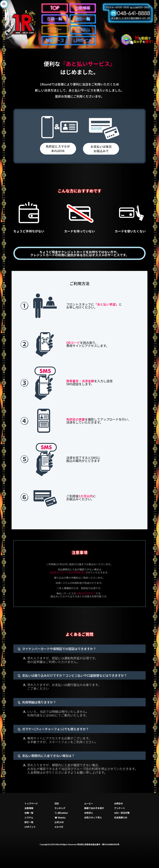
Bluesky (60, 817)
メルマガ (59, 827)
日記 (57, 803)
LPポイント (30, 827)
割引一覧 (29, 822)
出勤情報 (29, 808)
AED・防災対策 (122, 813)
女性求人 (89, 813)
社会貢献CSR (121, 817)
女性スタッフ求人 (93, 817)
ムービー (89, 803)
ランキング (60, 808)
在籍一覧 (29, 813)
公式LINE (59, 822)
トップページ (31, 803)
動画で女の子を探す (94, 808)
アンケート (120, 808)
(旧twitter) (61, 813)
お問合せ (119, 803)
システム (29, 817)
